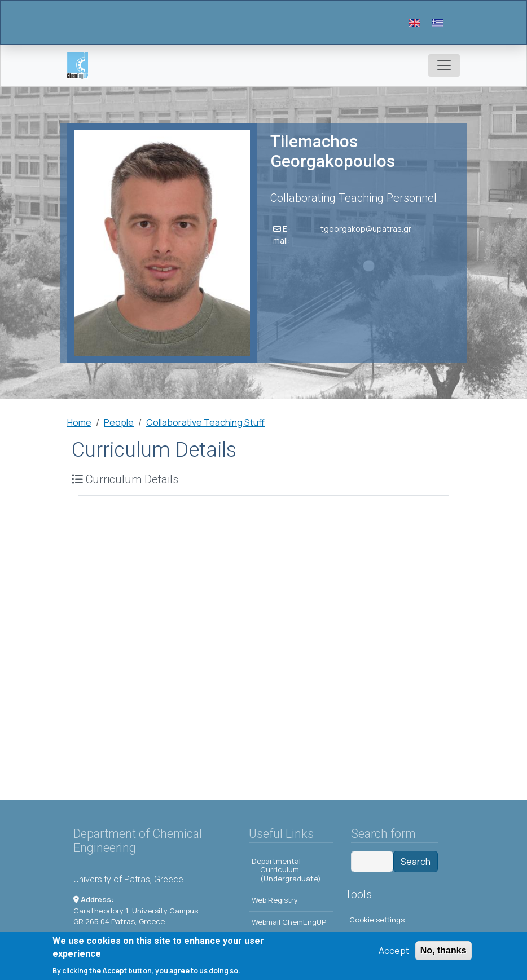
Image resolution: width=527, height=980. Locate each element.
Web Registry (275, 900)
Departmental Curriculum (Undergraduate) (286, 870)
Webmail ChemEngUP (289, 922)
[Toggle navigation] (444, 65)
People (119, 422)
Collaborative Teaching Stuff (205, 422)
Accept (394, 952)
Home (79, 422)
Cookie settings (377, 920)
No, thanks (443, 952)
